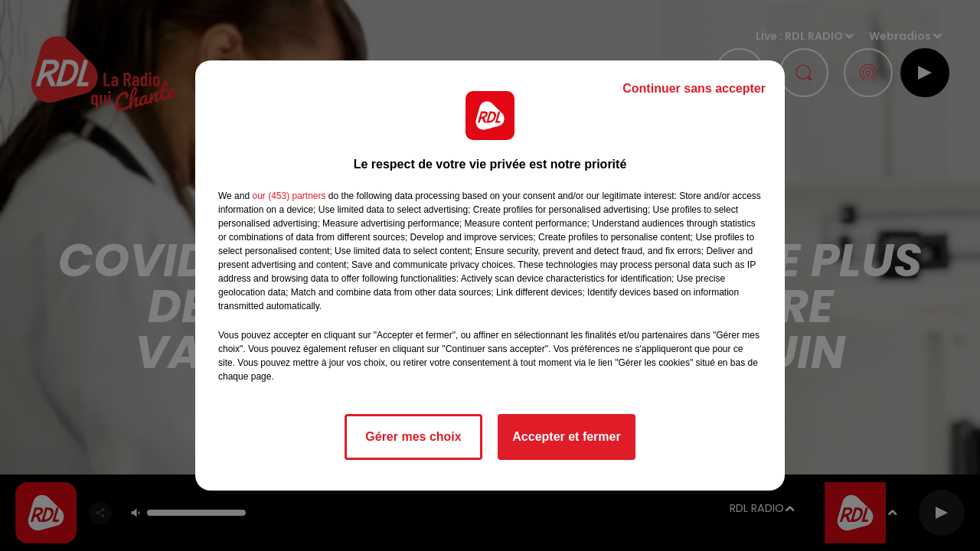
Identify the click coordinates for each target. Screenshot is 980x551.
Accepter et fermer (566, 437)
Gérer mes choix (413, 437)
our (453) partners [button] (289, 196)
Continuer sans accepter (694, 88)
